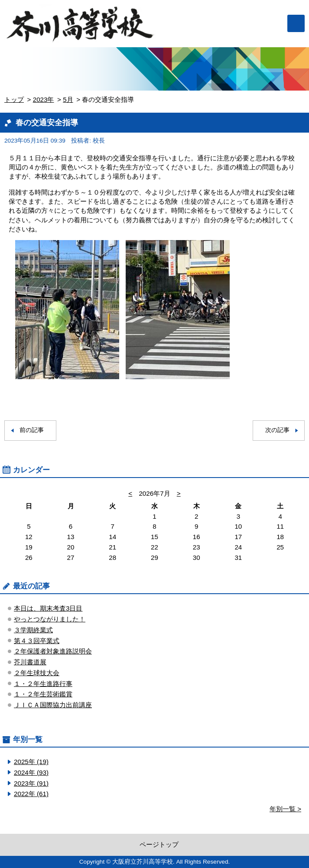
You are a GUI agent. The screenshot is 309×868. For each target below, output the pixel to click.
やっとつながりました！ (50, 619)
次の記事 (277, 430)
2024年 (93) (31, 772)
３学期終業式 (33, 630)
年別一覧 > (285, 809)
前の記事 (32, 430)
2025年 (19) (31, 762)
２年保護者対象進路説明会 (53, 651)
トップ (14, 99)
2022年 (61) (31, 794)
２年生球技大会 (37, 673)
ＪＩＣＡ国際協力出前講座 (53, 705)
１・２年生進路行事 (43, 684)
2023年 (44, 99)
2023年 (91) (31, 783)
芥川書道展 (30, 662)
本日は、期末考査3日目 (48, 608)
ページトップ (159, 844)
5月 (68, 99)
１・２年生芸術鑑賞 (43, 694)
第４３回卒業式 (37, 641)
